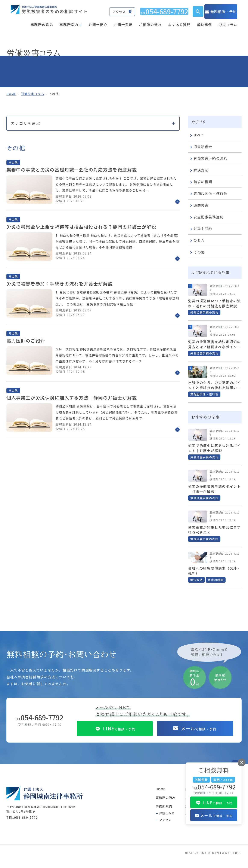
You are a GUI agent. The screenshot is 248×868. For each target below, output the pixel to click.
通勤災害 (199, 205)
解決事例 (205, 21)
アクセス (155, 825)
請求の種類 (201, 182)
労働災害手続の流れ (209, 159)
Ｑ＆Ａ (198, 241)
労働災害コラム (33, 94)
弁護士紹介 (98, 21)
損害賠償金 (201, 147)
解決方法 (199, 170)
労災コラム (228, 21)
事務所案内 (154, 811)
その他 (198, 252)
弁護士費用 (123, 21)
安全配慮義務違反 (207, 217)
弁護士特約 (201, 229)
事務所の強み (42, 21)
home (11, 94)
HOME (150, 794)
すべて (197, 135)
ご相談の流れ (150, 21)
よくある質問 (179, 21)
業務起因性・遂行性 (209, 194)
